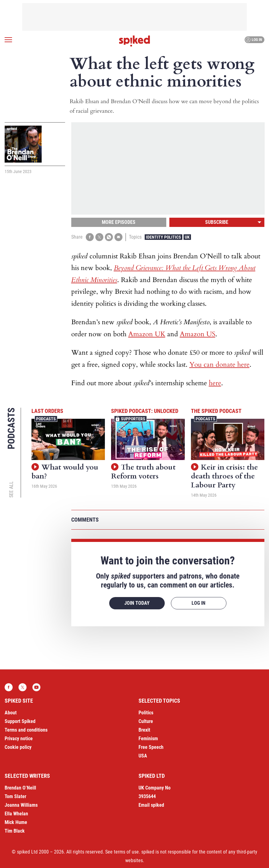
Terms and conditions (26, 730)
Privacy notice (19, 739)
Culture (146, 721)
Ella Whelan (16, 814)
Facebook (9, 687)
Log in (254, 40)
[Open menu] (8, 40)
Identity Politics (163, 237)
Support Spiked (20, 721)
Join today (137, 603)
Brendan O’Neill (20, 788)
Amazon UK (147, 334)
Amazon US (198, 334)
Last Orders (47, 411)
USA (143, 756)
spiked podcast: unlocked (145, 411)
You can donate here (219, 365)
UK (187, 237)
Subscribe (217, 222)
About (11, 713)
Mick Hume (16, 822)
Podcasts (46, 419)
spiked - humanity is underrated (134, 41)
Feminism (148, 739)
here (215, 383)
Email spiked (151, 805)
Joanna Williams (21, 805)
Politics (146, 713)
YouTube (36, 687)
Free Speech (151, 747)
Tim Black (15, 831)
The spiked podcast (216, 411)
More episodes (119, 222)
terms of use (126, 852)
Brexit (144, 730)
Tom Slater (15, 796)
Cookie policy (18, 747)
